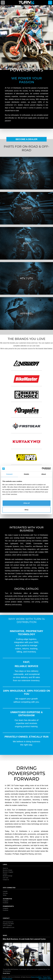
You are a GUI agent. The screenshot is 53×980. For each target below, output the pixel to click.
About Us (5, 868)
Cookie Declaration (7, 979)
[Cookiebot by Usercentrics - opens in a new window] (42, 469)
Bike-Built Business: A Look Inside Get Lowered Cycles (24, 939)
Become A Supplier (8, 872)
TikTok (5, 895)
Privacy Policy (47, 977)
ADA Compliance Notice (45, 979)
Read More (6, 973)
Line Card (5, 878)
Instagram (6, 901)
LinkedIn (5, 891)
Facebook (6, 903)
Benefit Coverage (8, 876)
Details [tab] (27, 474)
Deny (26, 510)
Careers (5, 874)
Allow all (26, 503)
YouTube (5, 893)
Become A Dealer (27, 139)
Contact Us (6, 880)
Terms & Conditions (36, 977)
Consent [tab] (9, 474)
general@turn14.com (9, 927)
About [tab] (44, 474)
